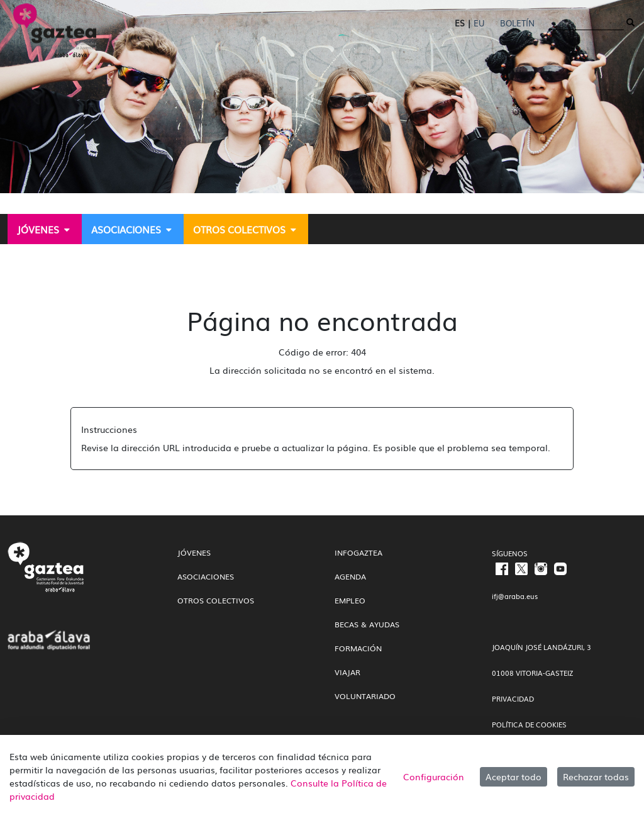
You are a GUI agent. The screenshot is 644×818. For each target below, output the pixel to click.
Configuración (434, 776)
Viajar (347, 672)
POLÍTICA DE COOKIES (529, 724)
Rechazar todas (596, 776)
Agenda (350, 576)
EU (479, 23)
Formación (358, 648)
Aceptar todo (514, 776)
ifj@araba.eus (515, 596)
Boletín (517, 23)
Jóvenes (194, 552)
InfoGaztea (358, 552)
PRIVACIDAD (513, 698)
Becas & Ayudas (367, 624)
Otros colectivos (216, 600)
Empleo (350, 600)
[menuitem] (45, 229)
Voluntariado (365, 696)
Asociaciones (206, 576)
